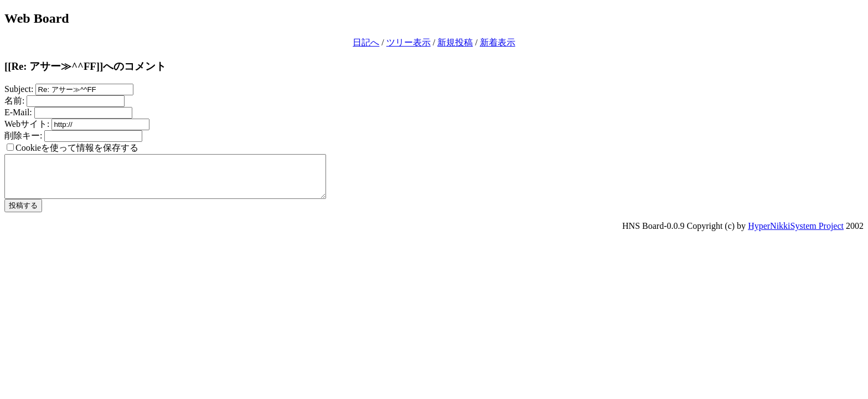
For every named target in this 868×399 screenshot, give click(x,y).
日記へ (366, 42)
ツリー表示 (409, 42)
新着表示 (498, 42)
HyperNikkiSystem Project (796, 234)
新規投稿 (455, 42)
